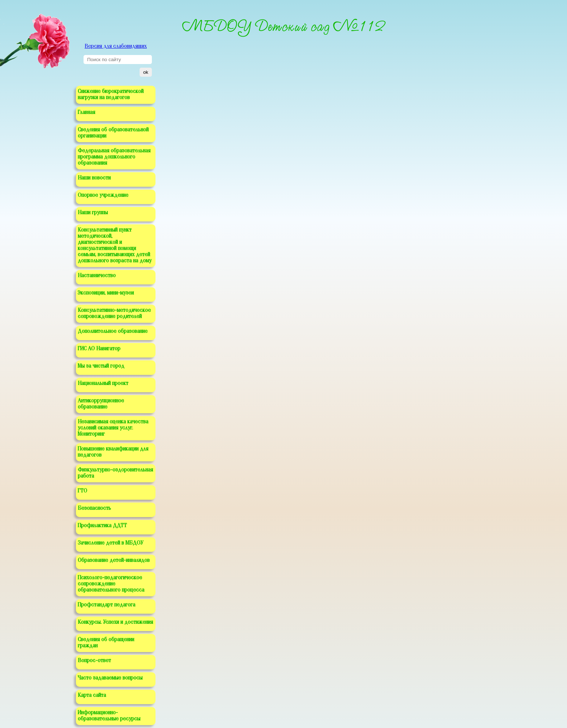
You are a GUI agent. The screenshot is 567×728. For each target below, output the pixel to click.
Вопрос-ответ (94, 661)
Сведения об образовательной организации (113, 133)
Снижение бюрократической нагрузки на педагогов (111, 95)
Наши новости (94, 178)
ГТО (82, 491)
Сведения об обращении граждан (106, 643)
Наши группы (93, 213)
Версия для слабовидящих (116, 46)
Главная (86, 113)
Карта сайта (92, 695)
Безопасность (94, 508)
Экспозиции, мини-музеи (106, 293)
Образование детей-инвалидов (114, 560)
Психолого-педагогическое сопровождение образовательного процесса (111, 584)
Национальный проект (103, 384)
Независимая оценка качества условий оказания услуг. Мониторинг (113, 428)
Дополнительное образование (113, 331)
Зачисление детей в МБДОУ (110, 543)
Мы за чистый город (101, 366)
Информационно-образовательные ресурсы (109, 716)
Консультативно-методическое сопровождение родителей (114, 314)
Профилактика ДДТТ (102, 526)
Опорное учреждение (103, 195)
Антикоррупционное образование (101, 404)
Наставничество (97, 276)
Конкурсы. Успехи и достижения (115, 622)
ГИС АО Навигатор (99, 349)
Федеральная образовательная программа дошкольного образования (114, 157)
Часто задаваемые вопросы (110, 678)
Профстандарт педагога (106, 605)
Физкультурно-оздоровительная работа (115, 473)
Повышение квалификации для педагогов (113, 452)
